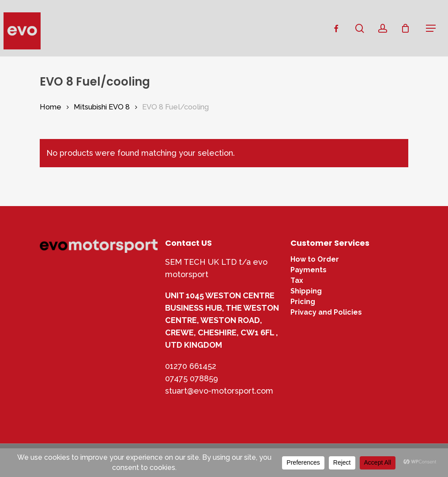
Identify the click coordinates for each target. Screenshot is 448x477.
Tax (297, 281)
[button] (431, 28)
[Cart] (409, 28)
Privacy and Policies (326, 312)
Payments (309, 270)
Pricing (303, 302)
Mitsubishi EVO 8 (102, 107)
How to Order (315, 259)
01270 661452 (191, 366)
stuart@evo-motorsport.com (219, 391)
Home (51, 107)
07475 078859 (192, 378)
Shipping (306, 291)
